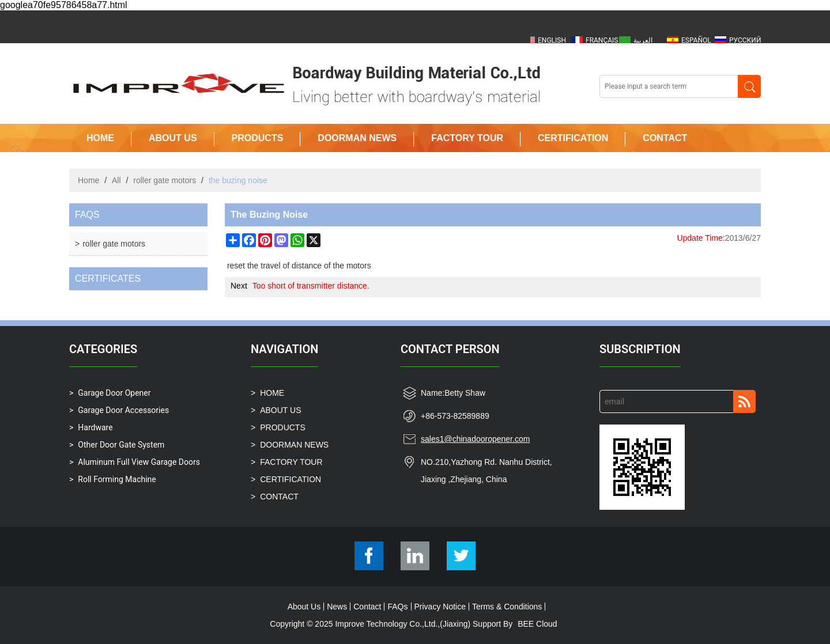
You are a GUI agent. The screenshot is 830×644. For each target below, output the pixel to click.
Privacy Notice (440, 607)
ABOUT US (173, 138)
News (337, 607)
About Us (304, 607)
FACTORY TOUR (467, 138)
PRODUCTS (258, 138)
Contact (367, 607)
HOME (100, 138)
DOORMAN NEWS (357, 138)
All (116, 180)
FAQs (397, 607)
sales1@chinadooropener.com (475, 439)
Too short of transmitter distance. (311, 286)
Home (88, 180)
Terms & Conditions (507, 607)
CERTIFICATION (573, 138)
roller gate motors (165, 180)
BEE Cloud (537, 624)
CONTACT (665, 138)
